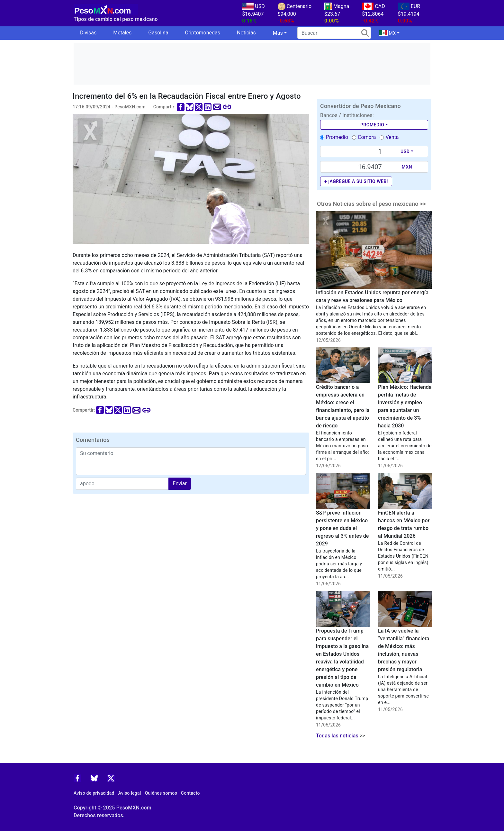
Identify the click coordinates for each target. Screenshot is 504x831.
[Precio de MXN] (353, 167)
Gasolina (158, 33)
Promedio (372, 125)
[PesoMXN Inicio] (106, 9)
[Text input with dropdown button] (353, 151)
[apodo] (122, 484)
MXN (407, 167)
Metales (122, 33)
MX (387, 33)
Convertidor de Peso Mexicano (360, 106)
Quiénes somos (161, 793)
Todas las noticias (337, 736)
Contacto (190, 793)
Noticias (246, 33)
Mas (278, 33)
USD (405, 151)
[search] (334, 33)
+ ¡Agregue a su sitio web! (356, 181)
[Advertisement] (252, 64)
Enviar (180, 484)
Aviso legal (130, 793)
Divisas (88, 33)
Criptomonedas (203, 33)
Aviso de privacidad (94, 793)
